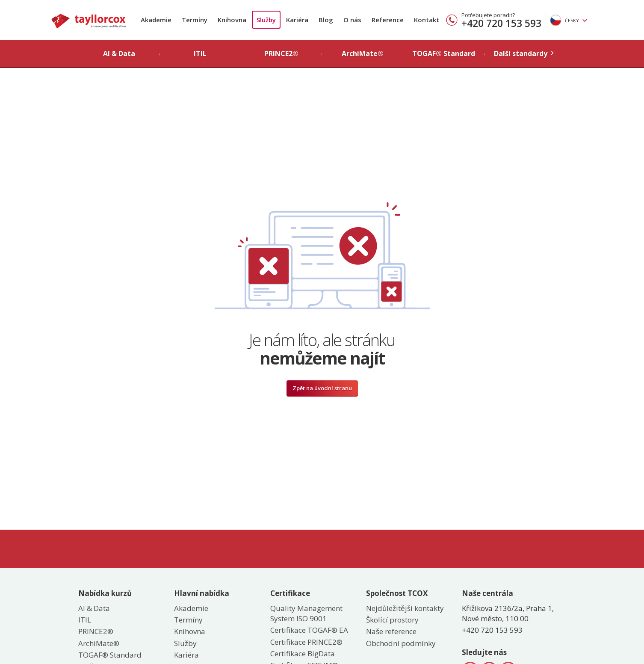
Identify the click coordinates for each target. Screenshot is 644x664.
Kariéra (297, 20)
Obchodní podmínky (401, 643)
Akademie (156, 20)
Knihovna (232, 20)
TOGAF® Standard (110, 655)
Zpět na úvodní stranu (322, 388)
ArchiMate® (99, 643)
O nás (352, 20)
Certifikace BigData (303, 654)
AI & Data (94, 608)
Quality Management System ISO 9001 (306, 613)
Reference (388, 20)
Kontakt (427, 20)
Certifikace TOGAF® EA (309, 630)
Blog (326, 20)
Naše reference (391, 631)
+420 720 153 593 (501, 23)
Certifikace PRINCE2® (306, 642)
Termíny (195, 20)
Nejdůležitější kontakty (405, 608)
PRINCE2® (96, 631)
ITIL (85, 620)
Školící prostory (392, 620)
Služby (266, 20)
